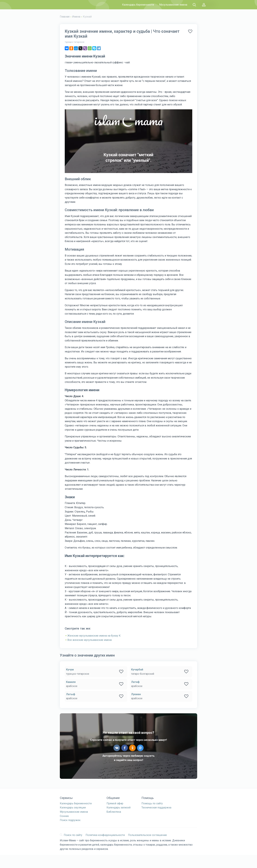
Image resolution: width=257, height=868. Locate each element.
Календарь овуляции (73, 808)
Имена (76, 17)
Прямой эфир (115, 803)
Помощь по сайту (152, 803)
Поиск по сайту (71, 835)
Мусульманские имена (173, 5)
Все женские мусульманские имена (89, 640)
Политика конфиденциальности (105, 835)
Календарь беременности (138, 5)
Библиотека (114, 812)
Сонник (64, 816)
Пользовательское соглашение (147, 835)
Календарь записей (119, 808)
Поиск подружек (70, 820)
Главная (65, 17)
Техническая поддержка (156, 808)
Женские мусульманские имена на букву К (94, 636)
